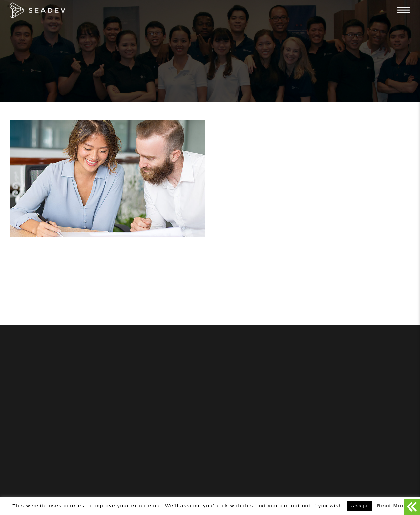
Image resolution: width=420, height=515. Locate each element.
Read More (392, 506)
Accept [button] (359, 506)
